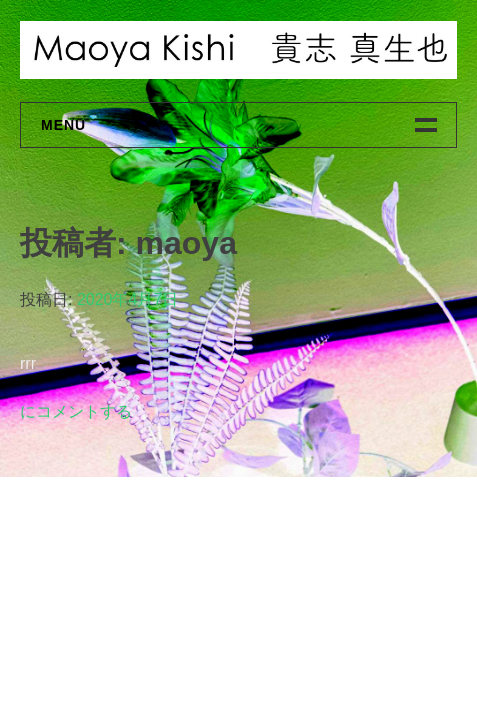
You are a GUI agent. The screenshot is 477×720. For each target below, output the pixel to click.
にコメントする (76, 411)
